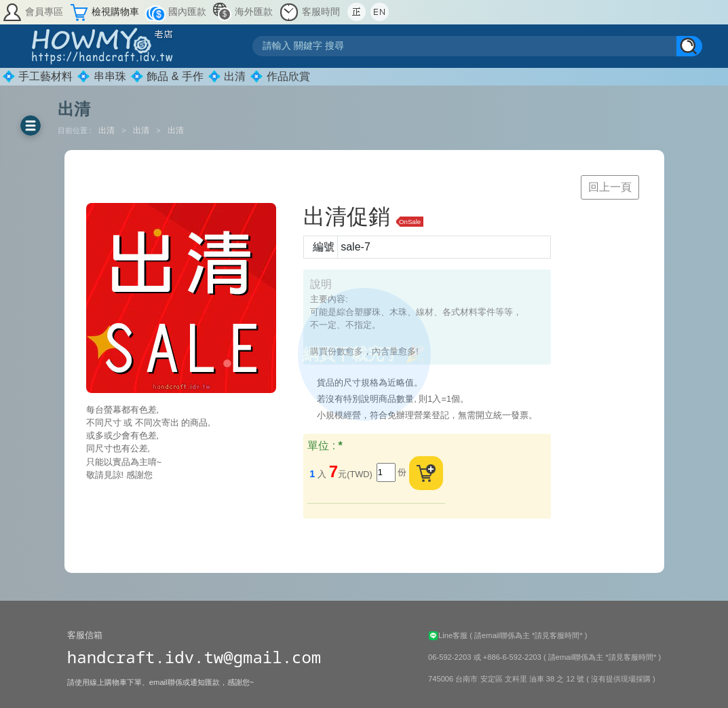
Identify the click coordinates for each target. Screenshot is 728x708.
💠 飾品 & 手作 (167, 76)
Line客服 (449, 635)
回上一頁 (610, 187)
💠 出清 (227, 76)
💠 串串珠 (101, 76)
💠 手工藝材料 (37, 76)
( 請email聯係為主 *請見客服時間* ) (528, 635)
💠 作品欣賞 (280, 76)
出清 (108, 130)
